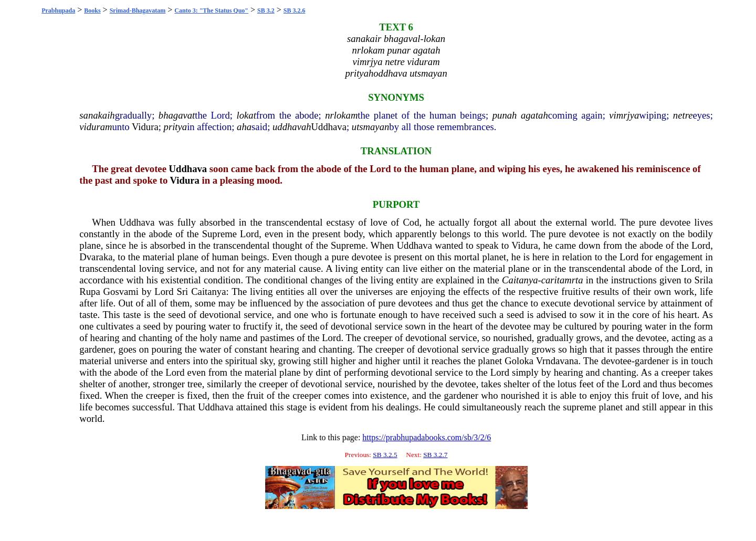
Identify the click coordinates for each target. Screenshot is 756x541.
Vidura (145, 127)
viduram (96, 127)
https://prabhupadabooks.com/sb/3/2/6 (427, 437)
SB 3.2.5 (385, 455)
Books (92, 10)
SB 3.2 (266, 10)
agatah (534, 115)
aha (244, 127)
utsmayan (371, 127)
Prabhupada (58, 10)
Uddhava (329, 127)
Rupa (90, 291)
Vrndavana (557, 361)
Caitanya (520, 280)
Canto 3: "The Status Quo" (211, 10)
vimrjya (624, 115)
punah (505, 115)
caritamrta (562, 280)
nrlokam (341, 115)
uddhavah (292, 127)
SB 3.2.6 (295, 10)
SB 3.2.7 (435, 455)
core (640, 315)
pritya (176, 127)
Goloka (519, 361)
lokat (246, 115)
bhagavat (177, 115)
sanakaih (97, 115)
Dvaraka (96, 257)
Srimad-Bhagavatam (138, 10)
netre (683, 115)
